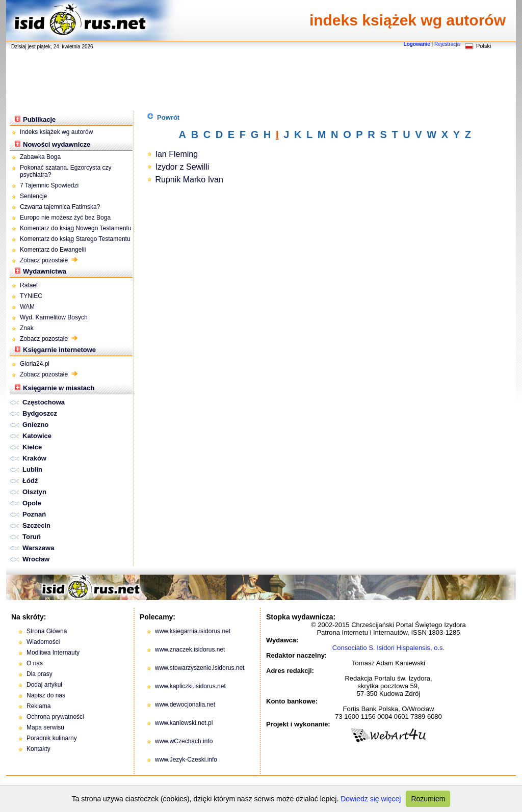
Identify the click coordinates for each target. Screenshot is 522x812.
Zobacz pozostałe (49, 260)
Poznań (34, 514)
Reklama (38, 706)
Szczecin (36, 525)
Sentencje (33, 196)
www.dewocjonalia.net (185, 705)
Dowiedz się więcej (371, 799)
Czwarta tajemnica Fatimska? (60, 207)
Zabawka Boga (40, 157)
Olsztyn (34, 492)
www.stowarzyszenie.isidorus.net (200, 668)
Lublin (32, 469)
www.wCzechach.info (184, 741)
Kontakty (38, 749)
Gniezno (35, 425)
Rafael (29, 285)
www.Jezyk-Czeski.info (186, 760)
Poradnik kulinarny (52, 738)
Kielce (32, 447)
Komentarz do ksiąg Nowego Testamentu (76, 228)
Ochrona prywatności (55, 717)
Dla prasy (40, 674)
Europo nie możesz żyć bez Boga (65, 218)
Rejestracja (447, 44)
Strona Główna (47, 631)
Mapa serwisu (45, 727)
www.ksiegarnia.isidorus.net (193, 631)
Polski (484, 46)
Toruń (32, 537)
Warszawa (38, 548)
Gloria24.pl (35, 364)
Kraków (34, 458)
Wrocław (36, 559)
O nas (35, 663)
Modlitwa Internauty (53, 653)
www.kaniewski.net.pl (184, 723)
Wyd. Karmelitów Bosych (54, 317)
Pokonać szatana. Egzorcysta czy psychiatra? (66, 171)
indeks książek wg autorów (408, 20)
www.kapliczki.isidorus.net (190, 686)
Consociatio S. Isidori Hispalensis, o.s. (388, 648)
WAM (27, 307)
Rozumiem (428, 799)
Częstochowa (44, 402)
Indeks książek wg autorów (56, 132)
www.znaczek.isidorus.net (190, 649)
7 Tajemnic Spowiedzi (50, 185)
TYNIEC (31, 296)
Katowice (37, 436)
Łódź (30, 481)
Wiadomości (43, 642)
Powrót (163, 117)
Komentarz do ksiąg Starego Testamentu (75, 239)
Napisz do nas (46, 695)
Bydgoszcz (40, 413)
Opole (32, 503)
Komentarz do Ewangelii (53, 250)
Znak (27, 328)
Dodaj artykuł (44, 685)
